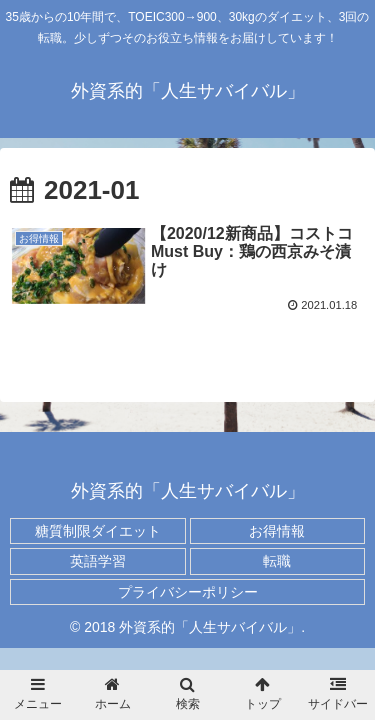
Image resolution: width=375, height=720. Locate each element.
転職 (277, 561)
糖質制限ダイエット (98, 531)
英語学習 (98, 561)
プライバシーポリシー (188, 592)
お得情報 (277, 531)
